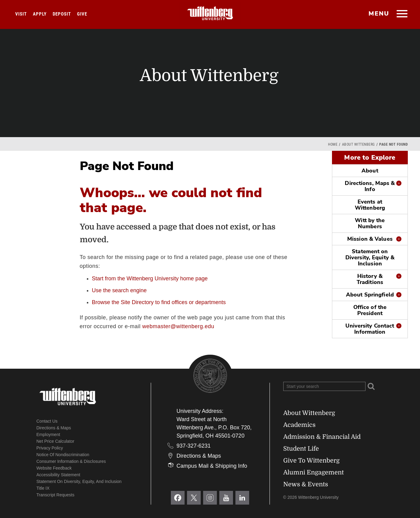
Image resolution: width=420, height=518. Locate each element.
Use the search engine (119, 290)
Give (82, 14)
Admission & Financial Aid (322, 437)
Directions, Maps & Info (370, 186)
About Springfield (370, 295)
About (370, 171)
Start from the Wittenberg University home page (150, 279)
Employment (48, 435)
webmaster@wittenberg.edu (178, 326)
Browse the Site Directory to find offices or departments (159, 302)
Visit (21, 14)
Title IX (43, 488)
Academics (299, 425)
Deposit (62, 14)
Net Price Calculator (56, 441)
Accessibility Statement (58, 475)
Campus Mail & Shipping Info (212, 466)
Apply (40, 14)
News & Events (306, 484)
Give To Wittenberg (311, 461)
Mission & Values (370, 239)
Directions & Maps (54, 428)
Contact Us (47, 421)
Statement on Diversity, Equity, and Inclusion (79, 481)
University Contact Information (370, 329)
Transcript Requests (56, 495)
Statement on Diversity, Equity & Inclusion (370, 257)
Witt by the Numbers (370, 223)
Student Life (301, 449)
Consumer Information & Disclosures (71, 461)
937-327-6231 (194, 446)
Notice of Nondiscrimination (63, 455)
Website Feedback (54, 468)
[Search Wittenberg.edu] (324, 386)
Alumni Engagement (314, 472)
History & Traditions (370, 279)
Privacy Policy (50, 448)
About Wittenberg (358, 144)
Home (333, 144)
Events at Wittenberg (370, 205)
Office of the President (370, 310)
